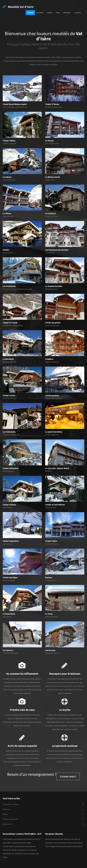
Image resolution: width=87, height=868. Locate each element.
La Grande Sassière (54, 286)
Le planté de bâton (54, 432)
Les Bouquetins (52, 395)
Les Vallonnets (9, 432)
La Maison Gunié (52, 177)
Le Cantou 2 (51, 213)
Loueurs (40, 13)
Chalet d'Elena (9, 505)
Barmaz (49, 577)
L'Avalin (6, 250)
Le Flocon (49, 141)
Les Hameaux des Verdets (57, 250)
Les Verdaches (9, 286)
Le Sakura (7, 177)
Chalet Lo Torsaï (10, 323)
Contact (78, 13)
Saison (50, 13)
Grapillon (49, 359)
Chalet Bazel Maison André (15, 104)
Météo (43, 814)
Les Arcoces (50, 650)
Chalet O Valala (52, 104)
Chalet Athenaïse (10, 468)
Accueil (30, 13)
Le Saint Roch (9, 614)
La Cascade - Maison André (57, 468)
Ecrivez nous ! (68, 776)
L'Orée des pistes (53, 323)
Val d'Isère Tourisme (43, 804)
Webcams (43, 809)
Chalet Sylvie (51, 541)
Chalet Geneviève (11, 541)
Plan (58, 13)
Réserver (67, 13)
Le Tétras (7, 213)
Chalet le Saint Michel (55, 505)
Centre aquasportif (43, 819)
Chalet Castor (9, 395)
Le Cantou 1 (8, 650)
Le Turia (49, 614)
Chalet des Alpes (10, 577)
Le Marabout (8, 359)
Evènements (43, 824)
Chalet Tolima (9, 141)
